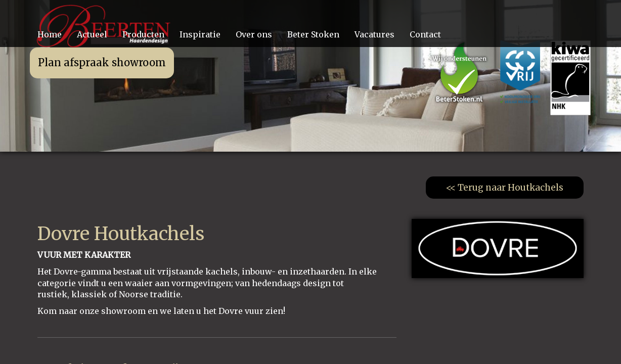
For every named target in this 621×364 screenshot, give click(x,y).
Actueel (92, 34)
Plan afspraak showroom (102, 62)
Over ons (254, 34)
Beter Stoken (313, 34)
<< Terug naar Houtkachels (505, 188)
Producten (143, 34)
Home (50, 34)
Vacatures (374, 34)
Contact (425, 34)
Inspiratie (200, 34)
